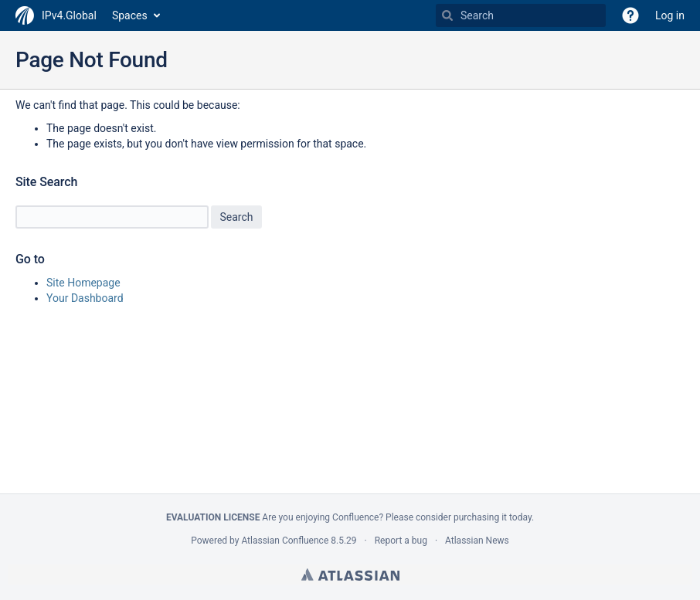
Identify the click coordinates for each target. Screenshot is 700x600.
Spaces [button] (130, 15)
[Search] (447, 15)
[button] (630, 15)
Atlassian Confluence (285, 541)
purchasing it (480, 517)
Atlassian (350, 575)
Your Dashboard (85, 298)
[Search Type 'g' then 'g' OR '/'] (521, 15)
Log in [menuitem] (670, 15)
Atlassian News (477, 541)
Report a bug (401, 541)
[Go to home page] (56, 15)
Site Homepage (83, 283)
